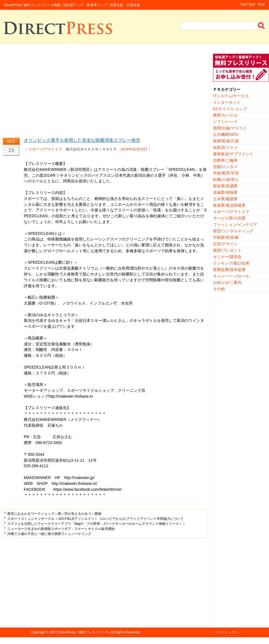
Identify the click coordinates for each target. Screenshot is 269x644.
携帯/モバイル (225, 115)
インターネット (227, 102)
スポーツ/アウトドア (45, 149)
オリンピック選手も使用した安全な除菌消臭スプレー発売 (82, 140)
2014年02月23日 (134, 149)
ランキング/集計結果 (231, 263)
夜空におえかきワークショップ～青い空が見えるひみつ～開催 (54, 514)
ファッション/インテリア (235, 225)
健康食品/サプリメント (233, 154)
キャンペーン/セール (231, 276)
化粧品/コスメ (225, 147)
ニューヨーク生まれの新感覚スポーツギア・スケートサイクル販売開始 (61, 529)
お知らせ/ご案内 (227, 282)
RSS (261, 5)
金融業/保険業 (225, 192)
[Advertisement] (105, 93)
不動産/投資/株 (226, 237)
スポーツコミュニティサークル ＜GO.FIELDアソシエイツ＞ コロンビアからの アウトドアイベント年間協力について (95, 519)
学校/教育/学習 (226, 173)
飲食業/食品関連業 (229, 205)
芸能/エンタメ (225, 167)
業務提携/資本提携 (229, 270)
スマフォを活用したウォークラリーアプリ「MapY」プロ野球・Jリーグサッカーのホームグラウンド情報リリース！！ (96, 524)
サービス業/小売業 (229, 218)
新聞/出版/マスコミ (230, 128)
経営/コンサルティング (233, 231)
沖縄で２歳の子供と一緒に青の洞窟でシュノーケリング (49, 534)
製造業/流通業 (225, 186)
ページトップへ (226, 632)
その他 (219, 289)
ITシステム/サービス (231, 96)
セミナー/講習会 (227, 257)
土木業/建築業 (225, 199)
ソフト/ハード (225, 122)
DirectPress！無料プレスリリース (83, 632)
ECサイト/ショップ (230, 109)
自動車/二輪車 (225, 160)
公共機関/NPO (226, 135)
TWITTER (248, 5)
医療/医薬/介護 (226, 141)
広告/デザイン (225, 244)
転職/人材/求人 (226, 180)
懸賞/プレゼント (227, 250)
